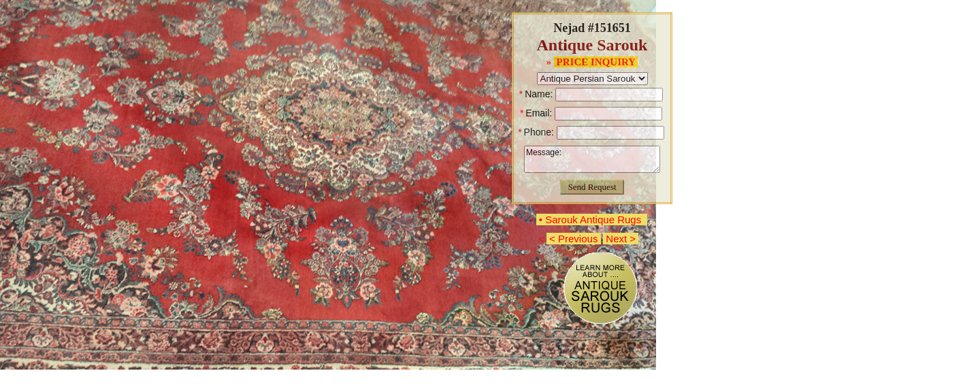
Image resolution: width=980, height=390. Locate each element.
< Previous (574, 239)
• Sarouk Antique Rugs (592, 220)
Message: (592, 159)
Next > (621, 239)
